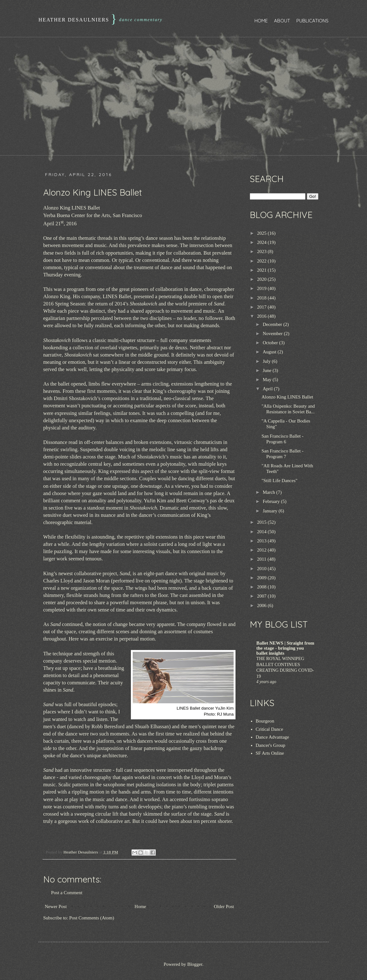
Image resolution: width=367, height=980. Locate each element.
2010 (262, 569)
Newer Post (56, 906)
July (267, 361)
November (273, 334)
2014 (262, 532)
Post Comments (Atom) (92, 918)
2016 (262, 316)
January (271, 511)
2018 (262, 298)
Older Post (224, 906)
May (268, 380)
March (269, 492)
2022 (262, 261)
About (282, 21)
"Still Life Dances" (280, 481)
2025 (262, 233)
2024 (262, 242)
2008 (262, 587)
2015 (262, 522)
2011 (262, 559)
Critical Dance (269, 729)
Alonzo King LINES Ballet (288, 397)
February (272, 501)
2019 (262, 288)
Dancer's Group (271, 745)
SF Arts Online (270, 753)
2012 (262, 550)
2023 (262, 251)
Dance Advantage (272, 737)
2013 (262, 541)
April (268, 389)
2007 (262, 596)
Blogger (195, 964)
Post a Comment (67, 893)
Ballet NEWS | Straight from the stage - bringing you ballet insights (285, 648)
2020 (262, 279)
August (270, 352)
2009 (262, 578)
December (273, 324)
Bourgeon (265, 721)
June (268, 370)
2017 (262, 307)
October (271, 343)
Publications (312, 21)
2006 (262, 605)
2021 (262, 270)
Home (261, 21)
